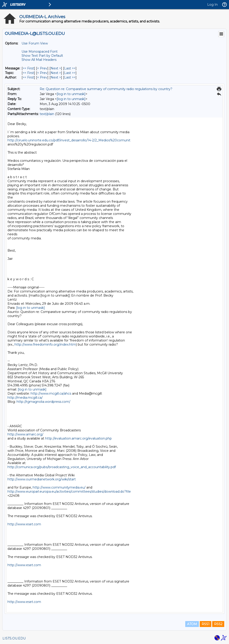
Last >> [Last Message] (70, 68)
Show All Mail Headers (39, 60)
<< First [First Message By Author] (28, 77)
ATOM (192, 624)
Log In (212, 5)
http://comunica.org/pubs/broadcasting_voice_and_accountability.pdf (62, 467)
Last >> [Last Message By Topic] (70, 73)
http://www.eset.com (24, 524)
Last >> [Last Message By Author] (70, 77)
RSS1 (206, 624)
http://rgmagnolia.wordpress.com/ (43, 402)
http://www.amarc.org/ (25, 434)
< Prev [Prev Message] (42, 68)
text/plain (47, 114)
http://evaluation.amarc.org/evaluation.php (78, 438)
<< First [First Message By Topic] (28, 73)
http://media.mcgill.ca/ (25, 398)
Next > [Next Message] (56, 68)
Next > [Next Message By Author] (56, 77)
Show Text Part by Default (42, 56)
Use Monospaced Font (40, 52)
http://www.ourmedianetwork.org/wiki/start (42, 479)
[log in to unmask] (71, 94)
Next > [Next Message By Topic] (56, 73)
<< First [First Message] (28, 68)
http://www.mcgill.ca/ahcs (51, 393)
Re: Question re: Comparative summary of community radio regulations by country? (106, 89)
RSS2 (218, 624)
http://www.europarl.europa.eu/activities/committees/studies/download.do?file (69, 492)
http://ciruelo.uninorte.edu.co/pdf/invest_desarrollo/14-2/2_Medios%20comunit (69, 140)
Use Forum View (35, 43)
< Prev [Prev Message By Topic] (42, 73)
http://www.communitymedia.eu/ (59, 487)
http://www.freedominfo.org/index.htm (45, 344)
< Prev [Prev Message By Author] (42, 77)
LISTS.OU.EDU (14, 638)
